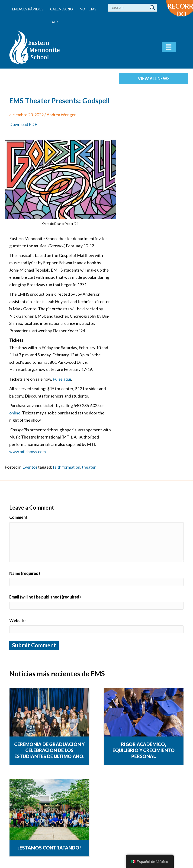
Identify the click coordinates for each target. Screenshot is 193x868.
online (15, 413)
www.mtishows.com (27, 451)
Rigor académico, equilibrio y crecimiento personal (144, 750)
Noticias (88, 9)
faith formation (67, 467)
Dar (54, 22)
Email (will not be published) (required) (45, 597)
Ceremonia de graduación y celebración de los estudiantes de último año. (49, 750)
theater (89, 467)
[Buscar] (132, 8)
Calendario (61, 9)
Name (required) (25, 573)
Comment (18, 517)
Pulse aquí (62, 379)
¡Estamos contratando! (50, 848)
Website (17, 620)
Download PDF (23, 124)
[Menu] (169, 47)
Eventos (30, 467)
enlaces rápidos (28, 9)
